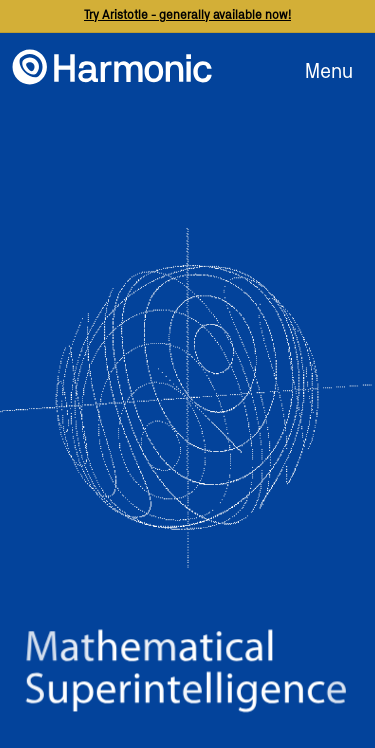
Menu (329, 72)
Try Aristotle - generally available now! (187, 15)
